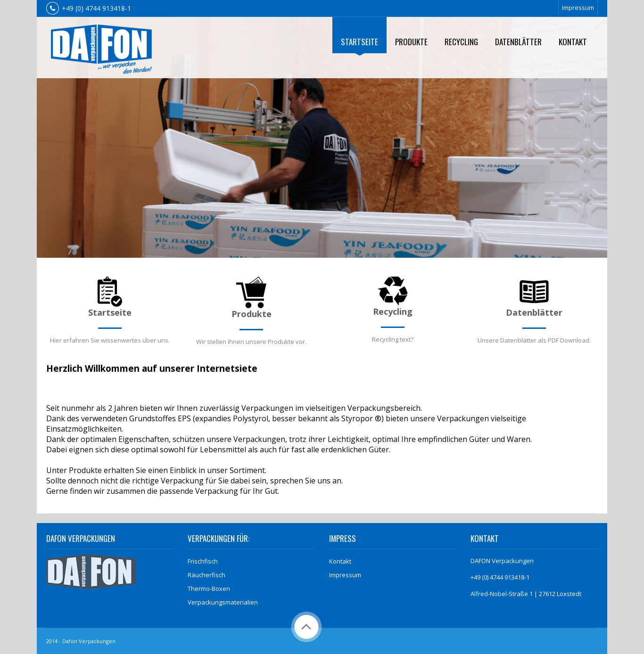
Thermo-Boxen (209, 589)
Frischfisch (203, 561)
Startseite (359, 42)
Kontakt (573, 42)
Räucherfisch (206, 575)
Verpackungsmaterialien (223, 602)
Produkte (411, 42)
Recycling (461, 42)
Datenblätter (518, 42)
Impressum (578, 8)
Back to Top (306, 627)
